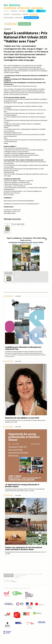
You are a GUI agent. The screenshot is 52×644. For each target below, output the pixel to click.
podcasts (19, 18)
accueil (7, 14)
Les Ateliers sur (10, 582)
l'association (16, 14)
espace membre (31, 18)
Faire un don (41, 11)
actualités (34, 14)
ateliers (25, 14)
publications (9, 18)
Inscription (22, 11)
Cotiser (31, 11)
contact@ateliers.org (9, 580)
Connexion (14, 11)
